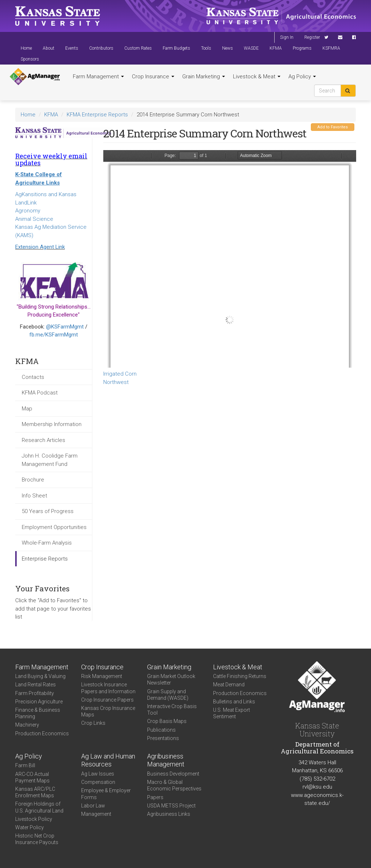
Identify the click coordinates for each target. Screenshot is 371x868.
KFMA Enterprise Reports (97, 115)
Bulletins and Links (234, 702)
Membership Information (52, 424)
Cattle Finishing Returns (240, 676)
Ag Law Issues (98, 774)
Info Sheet (34, 496)
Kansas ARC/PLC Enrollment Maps (35, 792)
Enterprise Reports (45, 559)
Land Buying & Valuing (40, 676)
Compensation (98, 782)
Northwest (116, 382)
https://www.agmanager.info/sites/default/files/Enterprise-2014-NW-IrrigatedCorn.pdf (230, 259)
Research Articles (43, 440)
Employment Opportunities (54, 527)
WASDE (251, 48)
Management (96, 814)
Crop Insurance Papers (107, 700)
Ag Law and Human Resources (108, 760)
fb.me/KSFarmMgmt (54, 335)
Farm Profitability (35, 693)
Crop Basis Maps (167, 721)
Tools (206, 48)
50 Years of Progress (48, 511)
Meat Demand (229, 685)
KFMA (276, 48)
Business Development (173, 774)
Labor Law (93, 806)
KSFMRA (331, 48)
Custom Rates (138, 48)
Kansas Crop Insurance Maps (108, 711)
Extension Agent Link (40, 247)
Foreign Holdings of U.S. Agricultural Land (39, 807)
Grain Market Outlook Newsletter (171, 679)
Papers (155, 797)
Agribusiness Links (169, 814)
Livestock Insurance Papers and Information (108, 688)
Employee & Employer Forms (106, 794)
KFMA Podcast (40, 393)
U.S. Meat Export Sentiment (232, 713)
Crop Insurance (153, 77)
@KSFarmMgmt (65, 327)
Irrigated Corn (120, 374)
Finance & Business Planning (38, 713)
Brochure (33, 480)
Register (312, 37)
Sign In (287, 37)
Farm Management (98, 77)
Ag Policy (302, 77)
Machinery (27, 725)
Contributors (101, 48)
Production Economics (42, 733)
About (49, 48)
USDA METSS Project (171, 806)
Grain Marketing (204, 77)
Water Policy (30, 827)
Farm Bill (25, 765)
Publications (161, 730)
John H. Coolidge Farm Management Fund (50, 460)
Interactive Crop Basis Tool (172, 710)
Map (27, 409)
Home (26, 48)
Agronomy (28, 211)
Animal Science (34, 219)
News (228, 48)
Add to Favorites (333, 127)
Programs (302, 48)
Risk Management (102, 676)
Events (72, 48)
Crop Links (93, 723)
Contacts (33, 377)
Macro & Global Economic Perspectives (174, 785)
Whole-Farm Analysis (47, 543)
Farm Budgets (176, 48)
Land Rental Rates (36, 685)
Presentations (163, 738)
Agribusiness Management (166, 760)
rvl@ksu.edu (317, 787)
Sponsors (30, 59)
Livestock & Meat (257, 77)
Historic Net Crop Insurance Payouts (37, 839)
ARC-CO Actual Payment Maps (32, 777)
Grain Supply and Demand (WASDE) (168, 695)
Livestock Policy (34, 819)
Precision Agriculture (39, 702)
